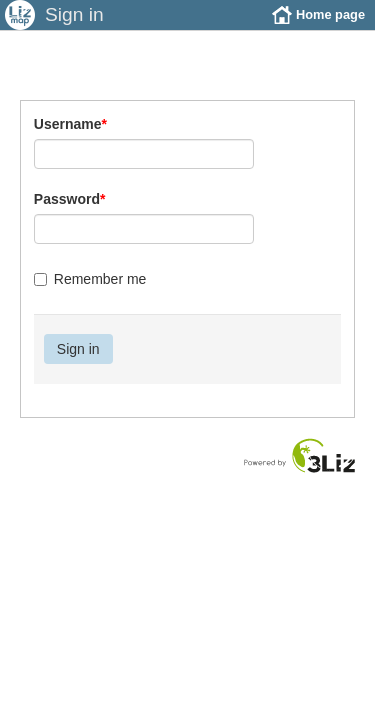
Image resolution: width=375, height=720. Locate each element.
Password (70, 214)
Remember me (90, 294)
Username (70, 139)
